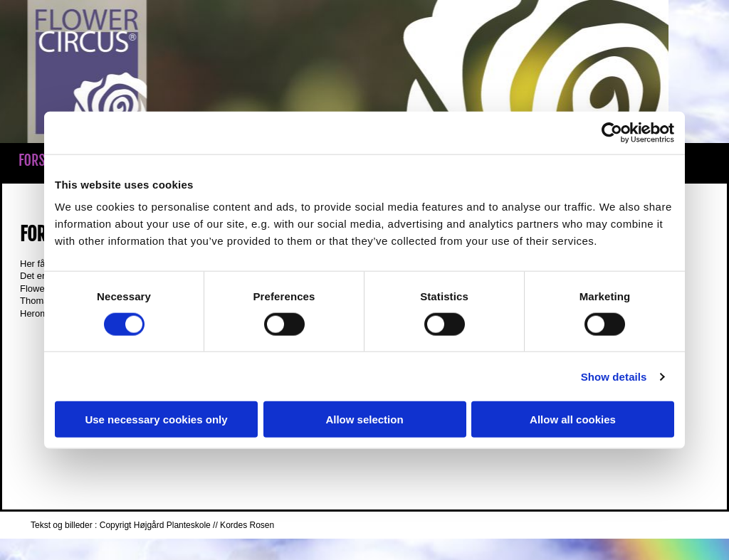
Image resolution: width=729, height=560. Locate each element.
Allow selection (364, 419)
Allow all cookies (573, 419)
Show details (614, 376)
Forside (40, 160)
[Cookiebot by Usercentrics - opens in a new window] (612, 132)
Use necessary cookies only (156, 419)
